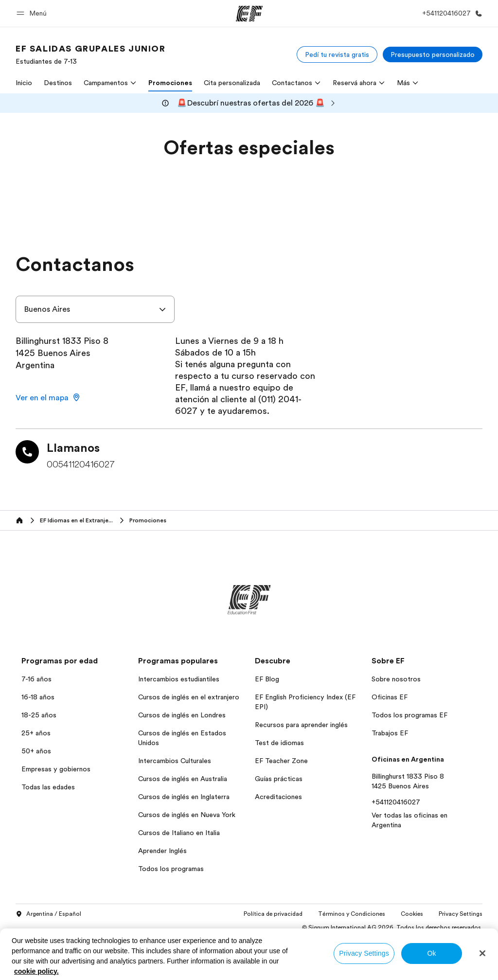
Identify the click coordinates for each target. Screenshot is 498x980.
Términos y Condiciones (352, 914)
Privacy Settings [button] (461, 914)
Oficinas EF (390, 697)
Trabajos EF (390, 733)
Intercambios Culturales (175, 761)
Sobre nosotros (396, 679)
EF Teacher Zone (281, 761)
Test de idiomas (279, 743)
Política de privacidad (273, 914)
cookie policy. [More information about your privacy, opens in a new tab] (36, 971)
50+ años (36, 751)
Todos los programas (171, 869)
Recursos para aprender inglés (301, 725)
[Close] (482, 953)
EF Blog (267, 679)
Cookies (412, 914)
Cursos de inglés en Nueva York (187, 815)
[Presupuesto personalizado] (433, 54)
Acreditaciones (278, 797)
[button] (33, 13)
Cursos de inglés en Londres (182, 715)
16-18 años (38, 697)
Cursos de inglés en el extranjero (189, 697)
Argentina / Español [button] (48, 914)
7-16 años (36, 679)
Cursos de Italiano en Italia (179, 833)
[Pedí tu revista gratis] (337, 54)
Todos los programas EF (409, 715)
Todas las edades (48, 787)
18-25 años (39, 715)
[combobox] (95, 309)
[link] (91, 54)
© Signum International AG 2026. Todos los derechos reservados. (392, 927)
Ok (431, 953)
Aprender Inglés (162, 851)
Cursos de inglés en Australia (183, 779)
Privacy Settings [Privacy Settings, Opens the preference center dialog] (364, 953)
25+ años (36, 733)
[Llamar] (450, 13)
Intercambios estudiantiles (179, 679)
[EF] (249, 14)
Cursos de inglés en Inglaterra (184, 797)
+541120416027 (396, 802)
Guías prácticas (279, 779)
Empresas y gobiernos (56, 769)
